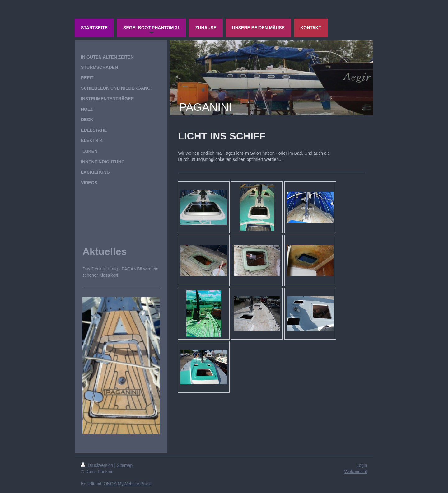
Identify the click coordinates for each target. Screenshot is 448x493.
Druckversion (98, 465)
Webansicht (356, 472)
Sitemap (125, 465)
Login (362, 465)
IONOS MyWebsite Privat (127, 484)
